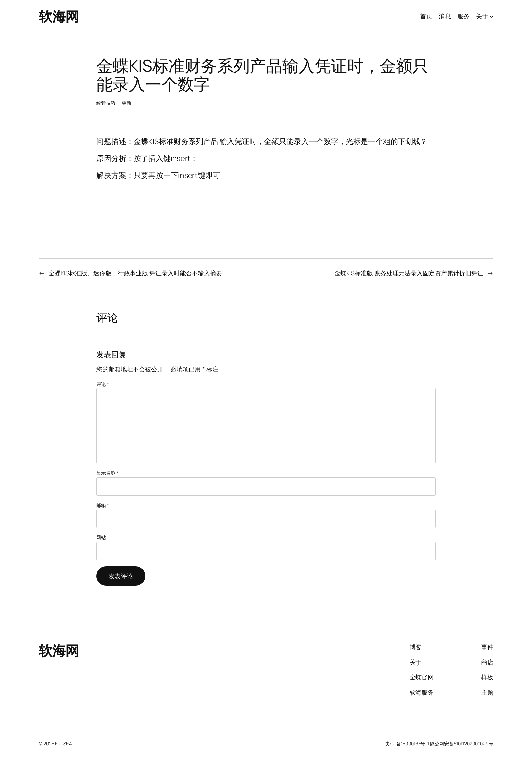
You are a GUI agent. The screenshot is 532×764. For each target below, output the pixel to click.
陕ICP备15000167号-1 (407, 743)
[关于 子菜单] (491, 16)
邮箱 (103, 505)
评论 (103, 384)
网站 (101, 537)
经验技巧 (106, 103)
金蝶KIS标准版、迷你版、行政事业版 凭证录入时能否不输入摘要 (135, 273)
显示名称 (107, 473)
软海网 (59, 16)
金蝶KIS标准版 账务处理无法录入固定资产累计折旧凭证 (409, 273)
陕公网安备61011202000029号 (462, 743)
